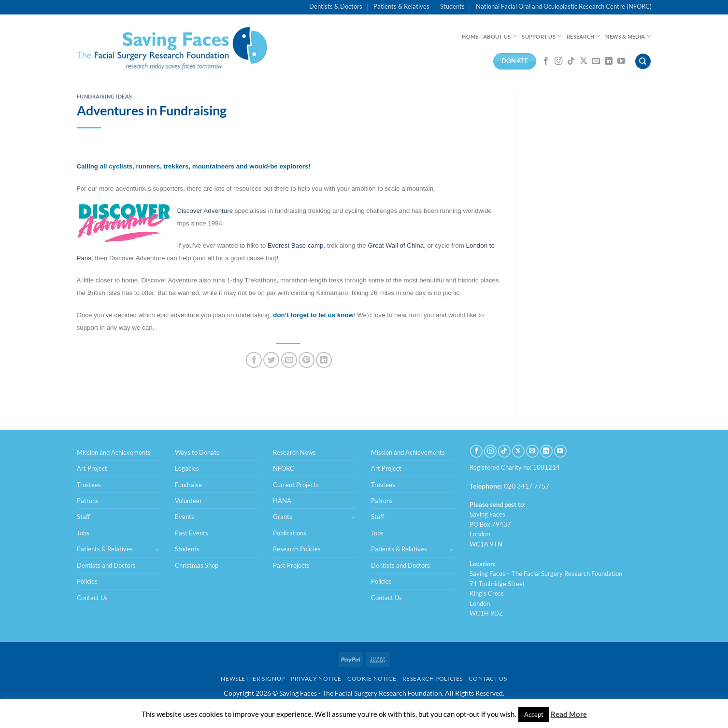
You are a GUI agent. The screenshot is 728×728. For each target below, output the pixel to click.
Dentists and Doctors (106, 565)
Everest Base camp (296, 245)
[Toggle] (157, 549)
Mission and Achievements (114, 452)
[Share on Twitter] (271, 360)
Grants (283, 517)
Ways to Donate (197, 452)
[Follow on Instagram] (558, 61)
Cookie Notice (372, 679)
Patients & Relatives (401, 6)
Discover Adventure (205, 211)
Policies (87, 581)
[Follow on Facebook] (546, 61)
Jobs (83, 533)
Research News (294, 452)
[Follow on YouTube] (621, 61)
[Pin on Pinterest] (307, 360)
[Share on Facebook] (254, 360)
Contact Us (92, 598)
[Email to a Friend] (289, 360)
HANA (282, 501)
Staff (83, 517)
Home (470, 36)
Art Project (92, 468)
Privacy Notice (316, 679)
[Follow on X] (584, 61)
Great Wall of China (396, 245)
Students (452, 6)
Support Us (542, 36)
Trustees (89, 485)
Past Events (192, 533)
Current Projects (296, 485)
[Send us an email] (596, 61)
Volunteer (188, 501)
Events (185, 517)
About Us (500, 36)
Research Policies (297, 549)
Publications (290, 533)
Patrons (88, 501)
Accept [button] (534, 714)
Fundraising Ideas (105, 96)
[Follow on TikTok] (571, 61)
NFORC (284, 468)
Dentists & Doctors (336, 6)
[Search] (643, 62)
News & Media (628, 36)
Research (584, 36)
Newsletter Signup (253, 679)
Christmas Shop (197, 565)
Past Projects (291, 565)
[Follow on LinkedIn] (609, 61)
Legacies (187, 468)
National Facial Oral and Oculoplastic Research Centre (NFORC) (564, 6)
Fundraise (188, 485)
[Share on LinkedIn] (324, 360)
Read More (569, 714)
